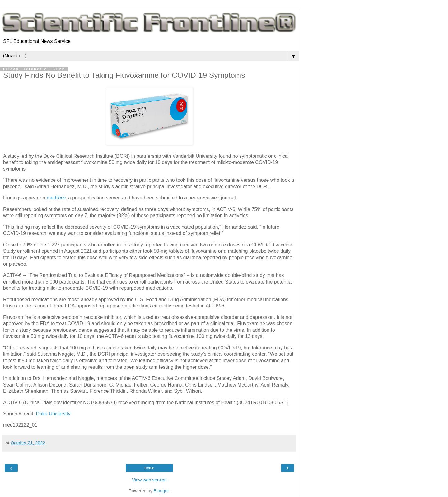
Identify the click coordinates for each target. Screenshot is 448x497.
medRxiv (56, 198)
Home (149, 468)
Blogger (161, 491)
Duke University (53, 414)
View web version (149, 480)
